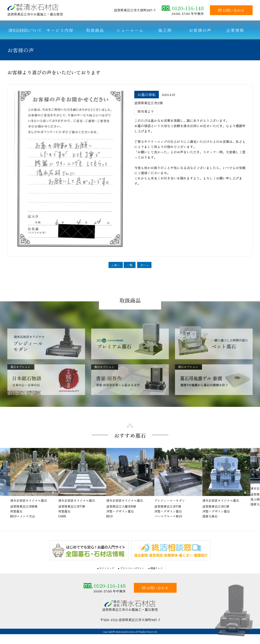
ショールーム (130, 30)
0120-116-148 (183, 8)
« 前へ (116, 265)
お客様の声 (200, 30)
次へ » (144, 265)
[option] (130, 483)
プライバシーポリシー (132, 568)
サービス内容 (60, 30)
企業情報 (235, 30)
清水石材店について (25, 30)
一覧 (130, 265)
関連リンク (157, 568)
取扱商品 (95, 30)
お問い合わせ (231, 10)
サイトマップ (107, 568)
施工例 (165, 30)
